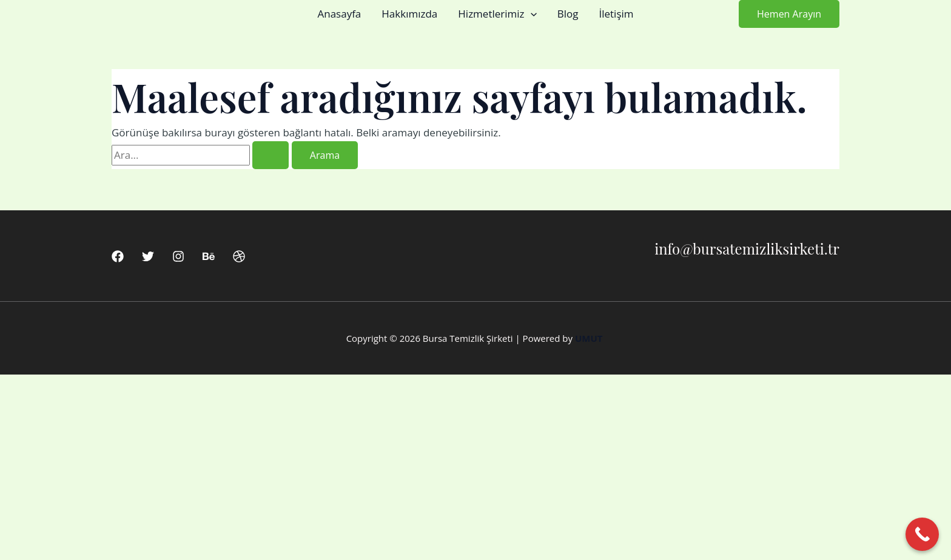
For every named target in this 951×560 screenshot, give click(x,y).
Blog (568, 14)
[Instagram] (178, 256)
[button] (531, 14)
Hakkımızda (409, 14)
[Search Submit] (271, 155)
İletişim (616, 14)
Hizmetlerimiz (497, 14)
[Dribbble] (239, 256)
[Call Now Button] (922, 534)
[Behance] (209, 256)
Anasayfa (339, 14)
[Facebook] (118, 256)
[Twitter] (148, 256)
